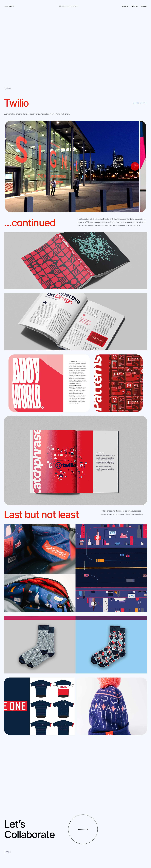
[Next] (135, 166)
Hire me (144, 6)
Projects (125, 6)
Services (135, 6)
